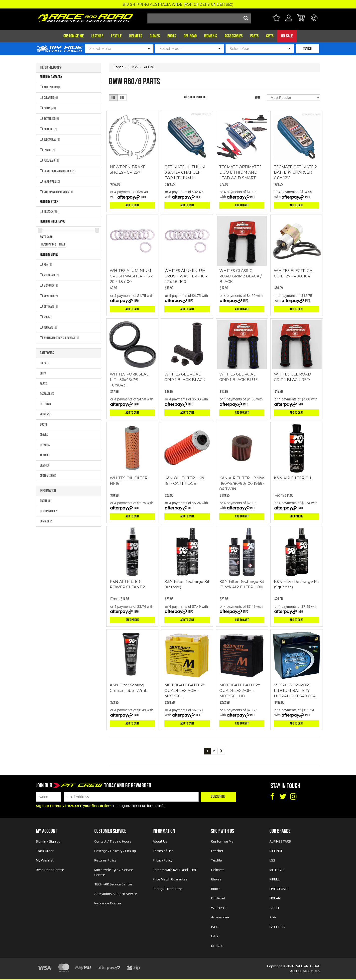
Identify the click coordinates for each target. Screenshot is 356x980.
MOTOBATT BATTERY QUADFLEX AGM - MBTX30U (185, 690)
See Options (297, 516)
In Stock (51, 212)
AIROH (274, 908)
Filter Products (50, 68)
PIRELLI (275, 879)
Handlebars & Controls (59, 171)
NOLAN (275, 898)
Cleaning (51, 98)
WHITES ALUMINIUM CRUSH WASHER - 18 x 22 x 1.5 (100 (186, 276)
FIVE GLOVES (279, 889)
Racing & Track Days (168, 889)
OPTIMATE (51, 306)
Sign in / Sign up (48, 841)
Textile (116, 36)
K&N (48, 265)
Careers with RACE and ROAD (175, 870)
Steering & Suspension (58, 192)
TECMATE (50, 327)
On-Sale (287, 36)
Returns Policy (49, 511)
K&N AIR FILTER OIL (293, 478)
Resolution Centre (50, 870)
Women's (211, 36)
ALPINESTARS (280, 841)
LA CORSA (277, 927)
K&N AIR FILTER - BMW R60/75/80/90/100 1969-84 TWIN (242, 483)
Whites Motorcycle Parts (61, 338)
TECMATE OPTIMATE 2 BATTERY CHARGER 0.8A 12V (295, 172)
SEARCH (307, 49)
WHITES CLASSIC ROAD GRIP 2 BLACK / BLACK (240, 276)
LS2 (272, 860)
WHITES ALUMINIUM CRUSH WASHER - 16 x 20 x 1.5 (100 (131, 276)
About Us (45, 501)
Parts (254, 36)
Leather (97, 36)
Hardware (52, 182)
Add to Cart (132, 205)
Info (143, 197)
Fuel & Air (51, 161)
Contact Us (46, 521)
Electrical (52, 140)
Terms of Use (163, 851)
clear (62, 245)
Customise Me (74, 36)
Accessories (234, 36)
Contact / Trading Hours (113, 841)
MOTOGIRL (277, 870)
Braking (50, 129)
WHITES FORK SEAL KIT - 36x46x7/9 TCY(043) (129, 380)
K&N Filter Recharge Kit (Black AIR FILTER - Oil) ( (242, 587)
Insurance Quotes (108, 903)
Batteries (51, 119)
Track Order (45, 851)
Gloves (155, 36)
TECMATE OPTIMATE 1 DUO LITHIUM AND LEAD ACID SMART (240, 172)
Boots (172, 36)
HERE (142, 806)
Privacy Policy (162, 860)
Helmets (136, 36)
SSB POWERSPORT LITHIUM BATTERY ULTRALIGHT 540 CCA (295, 690)
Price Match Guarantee (170, 879)
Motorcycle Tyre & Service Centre (114, 872)
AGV (273, 917)
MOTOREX (51, 286)
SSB (48, 317)
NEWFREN (51, 296)
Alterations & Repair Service (116, 894)
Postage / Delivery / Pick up (115, 851)
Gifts (270, 36)
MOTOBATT (51, 275)
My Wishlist (45, 860)
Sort (257, 97)
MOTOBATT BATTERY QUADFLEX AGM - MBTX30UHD (240, 690)
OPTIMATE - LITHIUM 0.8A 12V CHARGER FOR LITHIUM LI (185, 172)
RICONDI (276, 851)
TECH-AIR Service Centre (113, 884)
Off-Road (190, 36)
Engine (49, 150)
